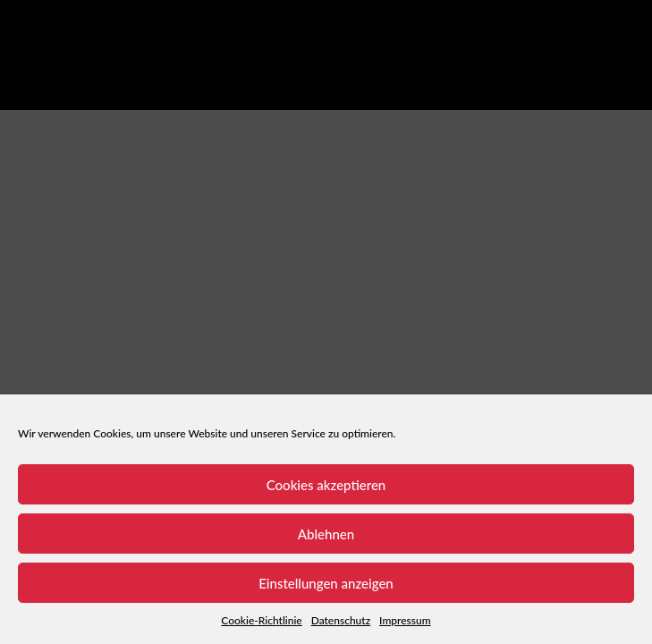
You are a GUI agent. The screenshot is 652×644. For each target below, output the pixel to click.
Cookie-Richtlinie (261, 620)
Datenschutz (341, 620)
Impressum (405, 620)
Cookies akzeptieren (326, 485)
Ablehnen (326, 534)
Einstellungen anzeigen (326, 583)
